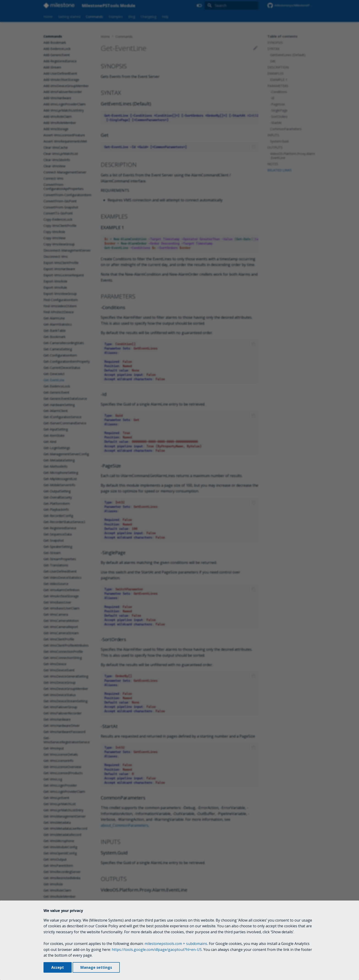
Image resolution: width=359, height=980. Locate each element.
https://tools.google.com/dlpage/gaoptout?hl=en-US (157, 950)
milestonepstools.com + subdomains (176, 944)
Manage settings (96, 967)
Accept (58, 967)
